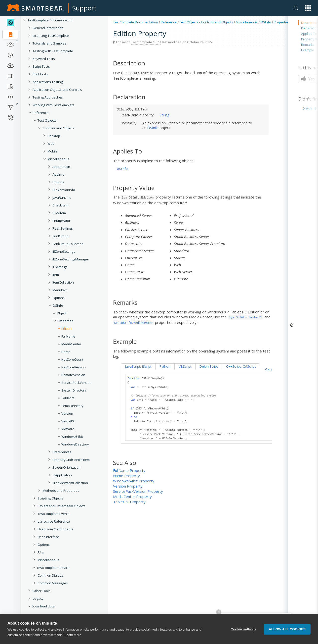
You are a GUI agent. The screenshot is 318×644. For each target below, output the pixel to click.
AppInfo (58, 174)
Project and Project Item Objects (61, 506)
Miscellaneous (58, 159)
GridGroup (60, 236)
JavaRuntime (62, 198)
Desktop (54, 136)
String (164, 115)
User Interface (48, 537)
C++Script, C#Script (241, 366)
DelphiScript (209, 366)
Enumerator (61, 221)
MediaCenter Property (132, 496)
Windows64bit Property (134, 481)
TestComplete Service (53, 568)
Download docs (43, 606)
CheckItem (60, 205)
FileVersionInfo (64, 190)
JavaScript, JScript (138, 366)
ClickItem (59, 213)
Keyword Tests (44, 59)
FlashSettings (63, 228)
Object (61, 313)
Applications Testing (48, 82)
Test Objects (47, 120)
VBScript (185, 366)
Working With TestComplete (54, 105)
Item (56, 275)
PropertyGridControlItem (71, 460)
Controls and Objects (59, 128)
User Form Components (55, 529)
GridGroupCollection (68, 244)
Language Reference (54, 521)
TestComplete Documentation (50, 20)
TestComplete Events (54, 514)
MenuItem (60, 290)
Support (84, 8)
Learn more (73, 635)
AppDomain (61, 167)
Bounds (58, 182)
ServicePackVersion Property (138, 491)
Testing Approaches (48, 97)
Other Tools (41, 591)
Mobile (53, 151)
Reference (40, 113)
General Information (48, 28)
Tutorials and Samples (49, 43)
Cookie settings (243, 629)
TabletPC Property (129, 502)
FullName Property (129, 470)
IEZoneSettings (64, 251)
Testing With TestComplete (53, 51)
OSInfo (58, 305)
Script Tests (41, 66)
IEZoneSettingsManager (71, 259)
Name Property (126, 476)
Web (51, 144)
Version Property (128, 486)
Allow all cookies (287, 629)
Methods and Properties (61, 491)
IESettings (60, 267)
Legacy (38, 598)
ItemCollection (63, 282)
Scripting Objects (50, 498)
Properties (65, 321)
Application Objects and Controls (57, 90)
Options (59, 298)
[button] (308, 8)
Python (165, 366)
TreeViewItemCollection (70, 483)
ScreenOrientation (66, 467)
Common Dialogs (50, 575)
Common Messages (53, 583)
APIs (41, 552)
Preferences (62, 452)
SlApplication (62, 475)
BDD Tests (40, 74)
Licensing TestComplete (51, 36)
